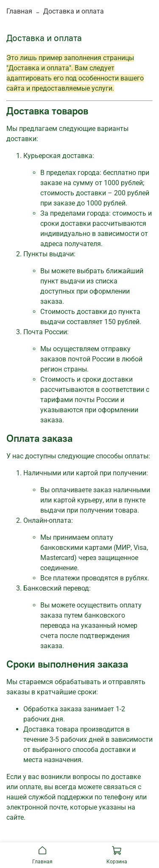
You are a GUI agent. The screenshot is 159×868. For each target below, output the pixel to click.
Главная (19, 11)
